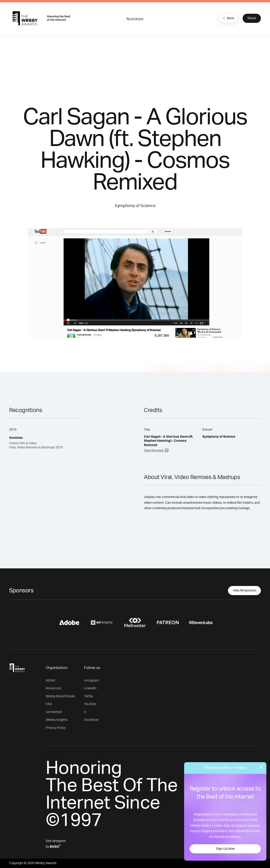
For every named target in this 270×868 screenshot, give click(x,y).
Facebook (91, 720)
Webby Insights (57, 720)
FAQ (49, 704)
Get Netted (54, 712)
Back (228, 18)
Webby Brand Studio (60, 696)
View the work (154, 450)
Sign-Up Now (225, 849)
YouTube (90, 704)
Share (252, 18)
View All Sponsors (245, 591)
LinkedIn (90, 688)
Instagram (91, 681)
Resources (53, 688)
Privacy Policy (56, 728)
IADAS (50, 681)
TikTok (89, 696)
